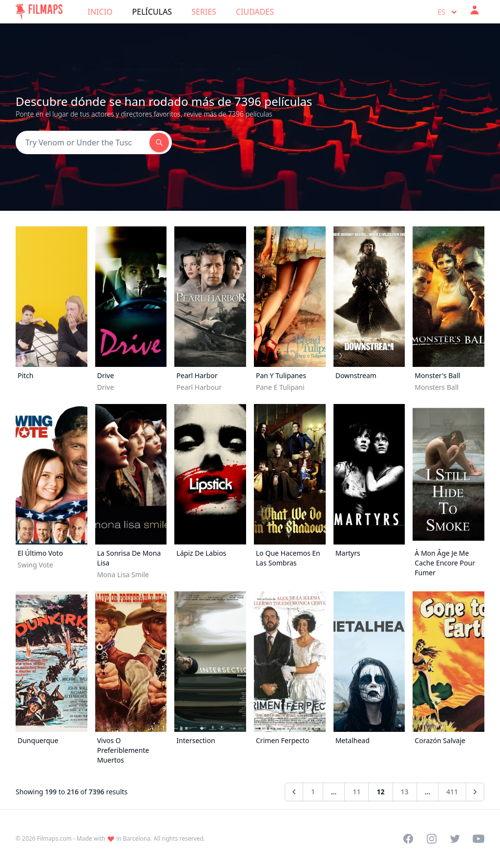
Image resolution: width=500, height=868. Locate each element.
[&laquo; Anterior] (294, 792)
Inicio (100, 12)
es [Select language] (448, 12)
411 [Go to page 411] (452, 792)
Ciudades (255, 12)
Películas (152, 12)
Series (204, 12)
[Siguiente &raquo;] (475, 792)
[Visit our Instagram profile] (432, 839)
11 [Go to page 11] (356, 792)
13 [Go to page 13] (405, 792)
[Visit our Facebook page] (408, 839)
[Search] (83, 142)
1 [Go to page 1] (313, 792)
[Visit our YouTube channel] (479, 839)
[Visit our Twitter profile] (455, 839)
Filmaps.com (54, 838)
